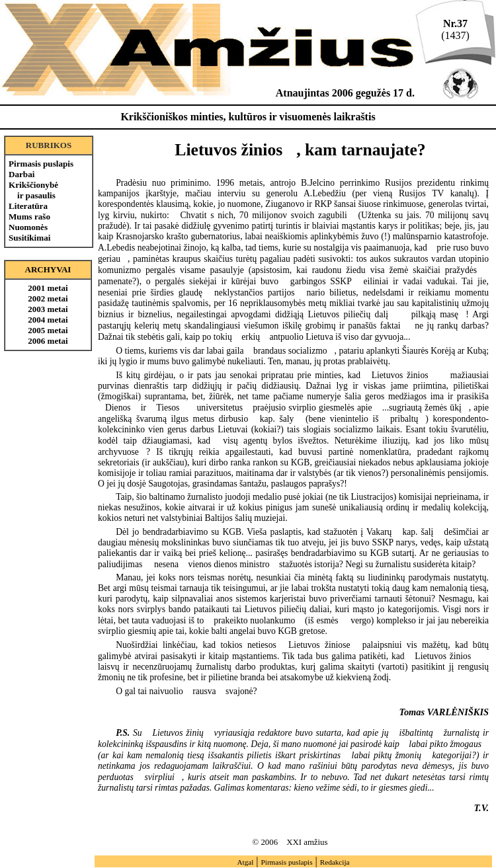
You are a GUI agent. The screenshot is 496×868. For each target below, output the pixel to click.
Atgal (245, 862)
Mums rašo (29, 217)
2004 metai (48, 320)
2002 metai (48, 298)
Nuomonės (28, 227)
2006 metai (48, 341)
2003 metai (48, 309)
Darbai (21, 174)
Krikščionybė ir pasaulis (33, 190)
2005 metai (48, 330)
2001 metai (48, 288)
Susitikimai (29, 238)
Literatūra (28, 206)
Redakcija (335, 862)
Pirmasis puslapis (41, 164)
